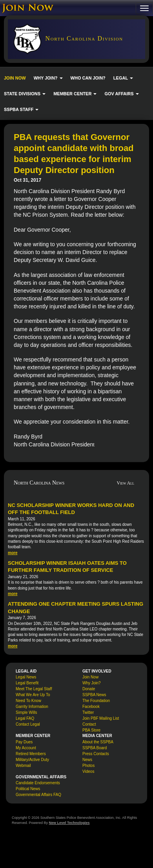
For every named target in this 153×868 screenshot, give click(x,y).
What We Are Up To (33, 695)
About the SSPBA (98, 742)
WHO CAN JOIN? (88, 78)
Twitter (88, 712)
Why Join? (92, 683)
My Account (26, 748)
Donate (89, 689)
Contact (89, 724)
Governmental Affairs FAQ (38, 795)
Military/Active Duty (32, 760)
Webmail (23, 766)
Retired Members (31, 754)
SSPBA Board (95, 748)
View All (126, 483)
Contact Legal (28, 724)
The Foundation (96, 701)
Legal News (26, 677)
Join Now (90, 677)
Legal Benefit (27, 683)
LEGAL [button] (123, 78)
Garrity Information (32, 707)
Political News (28, 789)
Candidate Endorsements (38, 783)
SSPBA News (94, 695)
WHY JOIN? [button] (48, 78)
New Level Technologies (69, 823)
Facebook (91, 707)
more (13, 553)
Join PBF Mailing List (101, 718)
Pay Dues (24, 742)
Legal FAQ (25, 718)
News (87, 760)
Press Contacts (96, 754)
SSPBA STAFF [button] (21, 109)
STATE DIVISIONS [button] (25, 94)
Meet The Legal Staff (34, 689)
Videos (88, 771)
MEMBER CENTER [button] (75, 94)
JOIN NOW (15, 78)
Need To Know (28, 701)
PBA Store (91, 730)
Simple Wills (26, 712)
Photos (88, 766)
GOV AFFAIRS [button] (121, 94)
